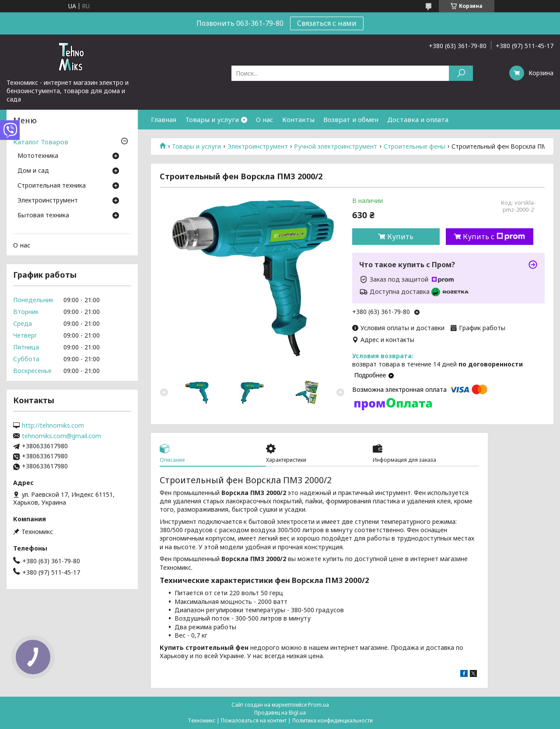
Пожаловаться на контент (254, 720)
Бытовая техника (43, 216)
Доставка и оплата (418, 119)
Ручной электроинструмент (336, 146)
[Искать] (461, 73)
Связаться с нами (327, 23)
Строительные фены (415, 146)
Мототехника (38, 156)
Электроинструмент (258, 146)
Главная (164, 119)
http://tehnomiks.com (53, 426)
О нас (265, 119)
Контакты (298, 119)
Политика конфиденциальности (332, 720)
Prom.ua (318, 705)
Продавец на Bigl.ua (280, 713)
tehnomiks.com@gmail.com (61, 436)
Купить (400, 237)
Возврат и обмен (351, 119)
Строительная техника (52, 186)
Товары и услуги (212, 119)
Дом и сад (33, 171)
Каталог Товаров (41, 142)
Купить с (494, 237)
